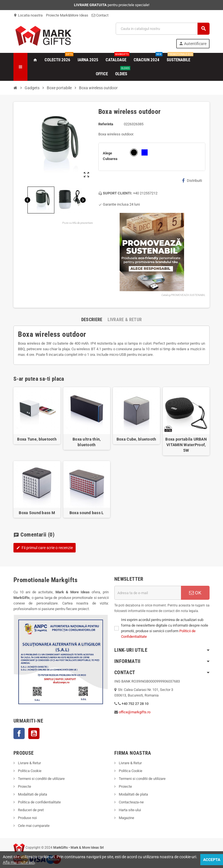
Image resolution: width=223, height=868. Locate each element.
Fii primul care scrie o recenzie (45, 548)
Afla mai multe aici (19, 862)
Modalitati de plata (32, 794)
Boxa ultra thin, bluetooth (87, 442)
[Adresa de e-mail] (148, 593)
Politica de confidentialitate (39, 802)
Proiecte (24, 786)
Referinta (106, 124)
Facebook (19, 733)
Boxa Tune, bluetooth (37, 439)
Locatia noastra (28, 15)
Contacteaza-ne (131, 802)
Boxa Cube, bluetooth (136, 439)
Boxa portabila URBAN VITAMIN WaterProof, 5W (186, 445)
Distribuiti (192, 180)
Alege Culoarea (110, 156)
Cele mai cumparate (33, 826)
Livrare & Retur (29, 763)
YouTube (34, 733)
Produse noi (27, 818)
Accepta (212, 860)
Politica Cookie (29, 771)
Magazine (126, 818)
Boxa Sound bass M (37, 513)
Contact (100, 15)
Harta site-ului (129, 810)
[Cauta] (162, 29)
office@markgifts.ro (135, 712)
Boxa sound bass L (87, 513)
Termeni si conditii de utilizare (41, 779)
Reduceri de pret (30, 810)
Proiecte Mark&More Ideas (67, 15)
